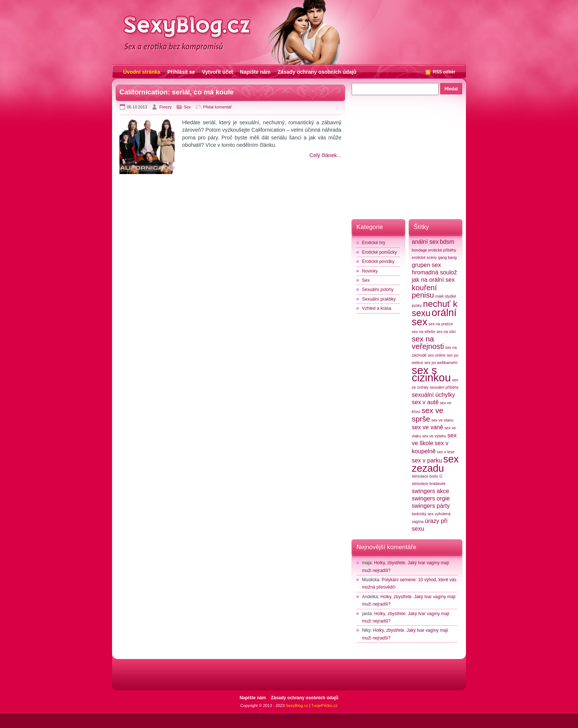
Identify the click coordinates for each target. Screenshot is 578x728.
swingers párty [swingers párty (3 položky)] (431, 506)
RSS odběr (444, 72)
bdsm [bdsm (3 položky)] (447, 242)
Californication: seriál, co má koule (177, 92)
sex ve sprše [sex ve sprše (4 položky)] (428, 415)
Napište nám (255, 72)
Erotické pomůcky (379, 252)
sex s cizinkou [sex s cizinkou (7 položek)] (431, 374)
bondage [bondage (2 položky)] (419, 250)
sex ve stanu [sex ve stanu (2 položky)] (442, 420)
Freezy (166, 107)
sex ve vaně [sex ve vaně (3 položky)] (427, 427)
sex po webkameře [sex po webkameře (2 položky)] (441, 363)
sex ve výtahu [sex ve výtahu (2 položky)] (434, 436)
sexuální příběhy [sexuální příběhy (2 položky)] (444, 387)
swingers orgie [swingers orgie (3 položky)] (431, 498)
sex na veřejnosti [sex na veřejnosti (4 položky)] (428, 342)
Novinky (370, 271)
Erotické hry (374, 243)
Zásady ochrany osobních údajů (317, 72)
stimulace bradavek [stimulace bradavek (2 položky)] (429, 483)
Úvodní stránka (142, 72)
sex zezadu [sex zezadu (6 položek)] (435, 464)
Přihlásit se (181, 72)
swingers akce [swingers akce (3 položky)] (430, 491)
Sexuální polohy (378, 290)
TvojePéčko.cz (324, 706)
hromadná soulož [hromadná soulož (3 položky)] (434, 272)
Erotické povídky (378, 261)
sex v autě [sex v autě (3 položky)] (425, 402)
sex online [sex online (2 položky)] (437, 355)
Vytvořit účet (217, 72)
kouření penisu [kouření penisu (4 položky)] (424, 291)
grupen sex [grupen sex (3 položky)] (426, 265)
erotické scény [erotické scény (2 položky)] (424, 257)
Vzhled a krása (377, 308)
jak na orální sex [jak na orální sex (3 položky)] (433, 280)
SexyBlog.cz (297, 706)
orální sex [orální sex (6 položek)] (434, 317)
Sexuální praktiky (379, 299)
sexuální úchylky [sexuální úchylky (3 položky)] (433, 395)
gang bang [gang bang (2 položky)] (447, 257)
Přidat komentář (217, 107)
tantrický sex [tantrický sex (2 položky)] (423, 514)
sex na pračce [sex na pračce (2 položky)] (441, 324)
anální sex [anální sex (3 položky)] (425, 242)
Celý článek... (325, 155)
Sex (187, 107)
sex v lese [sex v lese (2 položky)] (445, 452)
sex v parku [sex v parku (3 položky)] (427, 460)
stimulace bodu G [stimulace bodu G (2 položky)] (427, 476)
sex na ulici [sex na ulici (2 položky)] (446, 332)
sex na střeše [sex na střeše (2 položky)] (423, 332)
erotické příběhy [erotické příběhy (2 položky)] (442, 250)
